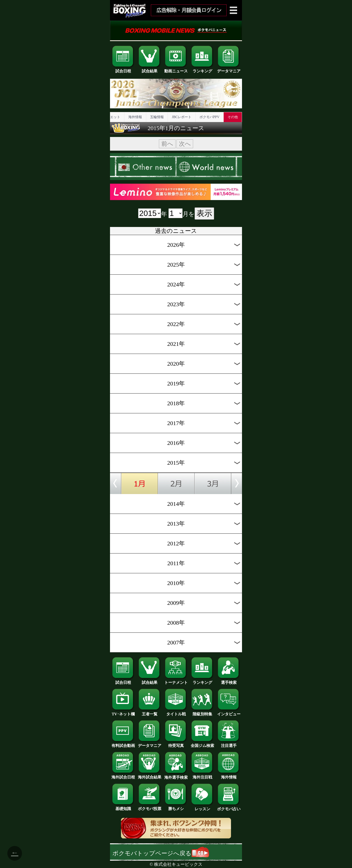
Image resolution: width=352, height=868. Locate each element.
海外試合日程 (123, 775)
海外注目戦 (202, 775)
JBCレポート (182, 117)
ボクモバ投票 (150, 807)
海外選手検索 (176, 776)
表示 (204, 213)
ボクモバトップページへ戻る (161, 853)
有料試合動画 (123, 744)
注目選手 (229, 744)
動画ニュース (176, 69)
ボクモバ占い (229, 807)
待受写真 (176, 744)
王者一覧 (150, 712)
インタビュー (229, 712)
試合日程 (123, 69)
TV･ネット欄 (123, 712)
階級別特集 (202, 712)
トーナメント (176, 681)
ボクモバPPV (209, 117)
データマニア (229, 69)
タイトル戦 (176, 712)
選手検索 (229, 681)
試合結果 (150, 69)
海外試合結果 (150, 775)
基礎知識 (123, 807)
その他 (233, 117)
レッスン (202, 807)
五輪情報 (157, 117)
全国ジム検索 (202, 744)
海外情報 (135, 117)
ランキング (202, 69)
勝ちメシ (176, 807)
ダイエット (112, 117)
